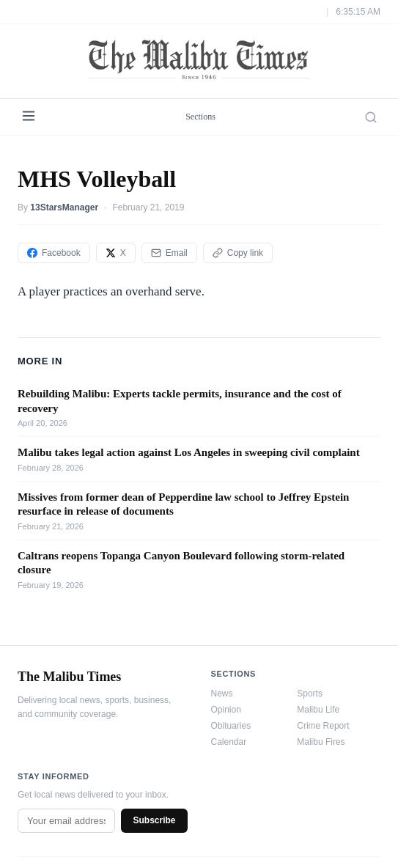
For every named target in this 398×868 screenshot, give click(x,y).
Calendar (229, 742)
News (222, 694)
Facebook (54, 253)
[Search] (371, 117)
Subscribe (154, 820)
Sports (310, 694)
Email (169, 253)
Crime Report (323, 726)
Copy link (238, 253)
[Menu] (29, 117)
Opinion (226, 710)
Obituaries (231, 726)
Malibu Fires (321, 742)
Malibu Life (318, 710)
